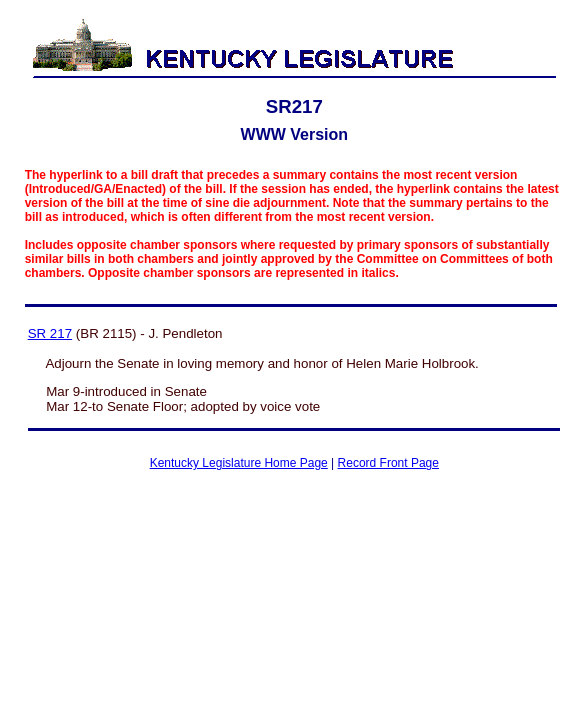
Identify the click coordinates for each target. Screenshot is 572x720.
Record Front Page (388, 463)
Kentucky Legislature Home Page (239, 463)
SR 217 (50, 333)
